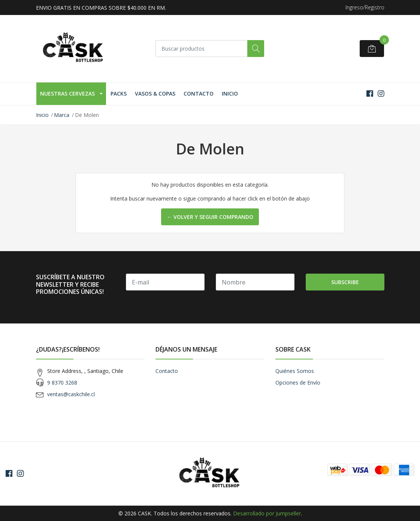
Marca (62, 115)
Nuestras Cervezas (67, 94)
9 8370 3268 (62, 383)
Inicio (230, 94)
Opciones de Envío (298, 383)
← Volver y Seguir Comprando (210, 217)
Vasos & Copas (155, 94)
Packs (119, 94)
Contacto (199, 94)
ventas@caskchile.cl (71, 394)
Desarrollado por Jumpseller (267, 513)
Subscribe (345, 282)
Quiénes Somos (295, 371)
